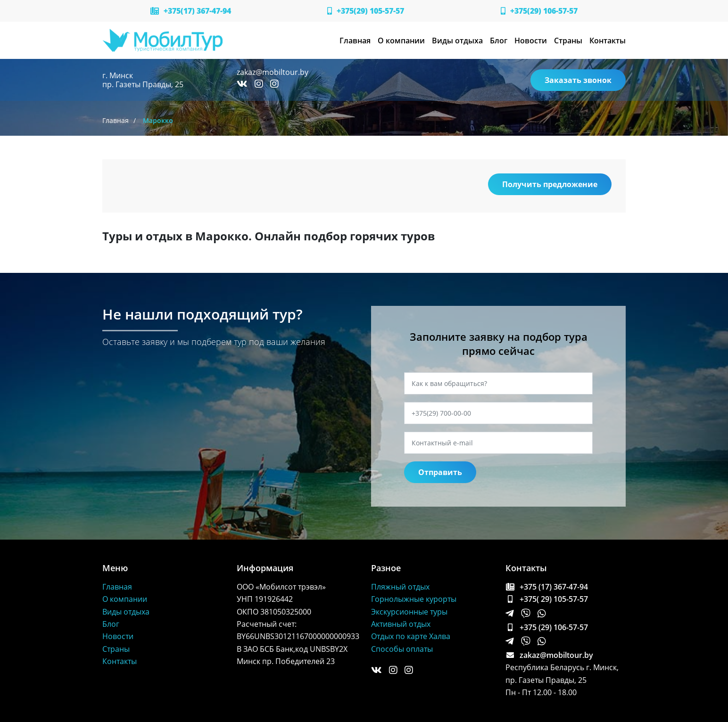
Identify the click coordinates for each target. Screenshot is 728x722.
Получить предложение (550, 184)
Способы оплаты (402, 649)
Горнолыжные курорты (414, 599)
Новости (531, 41)
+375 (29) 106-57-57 (547, 627)
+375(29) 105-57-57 (366, 11)
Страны (568, 41)
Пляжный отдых (400, 587)
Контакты (608, 41)
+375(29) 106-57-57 (539, 11)
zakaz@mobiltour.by (273, 72)
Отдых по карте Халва (411, 636)
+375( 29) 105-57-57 (547, 599)
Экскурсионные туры (409, 612)
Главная (355, 41)
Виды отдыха (457, 41)
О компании (401, 41)
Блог (499, 41)
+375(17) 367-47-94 (191, 11)
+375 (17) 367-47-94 (547, 587)
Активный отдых (401, 624)
